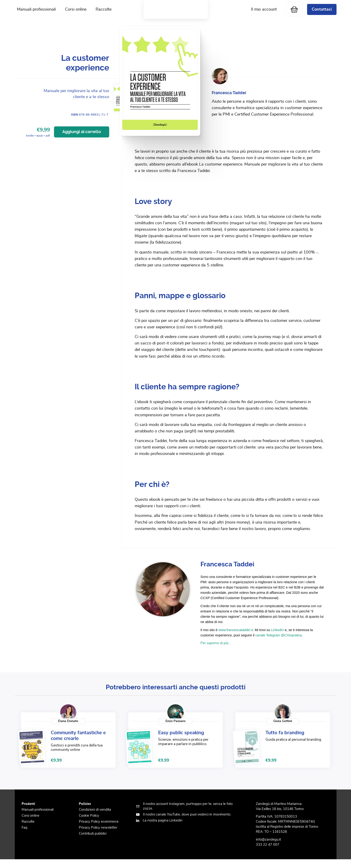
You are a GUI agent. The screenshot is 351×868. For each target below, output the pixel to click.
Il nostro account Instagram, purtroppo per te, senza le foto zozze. (188, 814)
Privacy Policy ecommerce (99, 830)
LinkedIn (277, 638)
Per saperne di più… (215, 651)
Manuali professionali (36, 13)
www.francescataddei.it (236, 638)
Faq (24, 836)
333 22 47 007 (268, 853)
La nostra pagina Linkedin (163, 829)
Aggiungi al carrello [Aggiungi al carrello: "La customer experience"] (82, 140)
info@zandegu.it (268, 848)
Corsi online (76, 13)
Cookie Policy (89, 824)
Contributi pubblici (93, 842)
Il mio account (264, 13)
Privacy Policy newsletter (98, 836)
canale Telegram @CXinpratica (279, 643)
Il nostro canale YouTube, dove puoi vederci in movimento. (187, 823)
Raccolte (104, 13)
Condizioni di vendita (95, 818)
